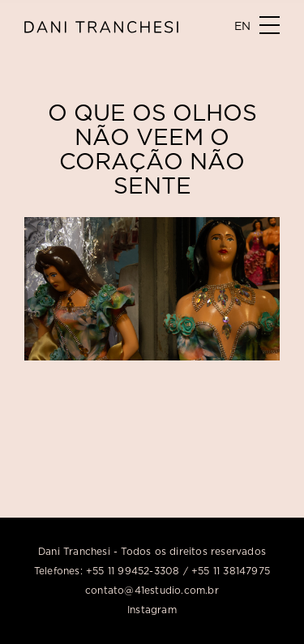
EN (242, 26)
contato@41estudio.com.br (152, 590)
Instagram (152, 610)
